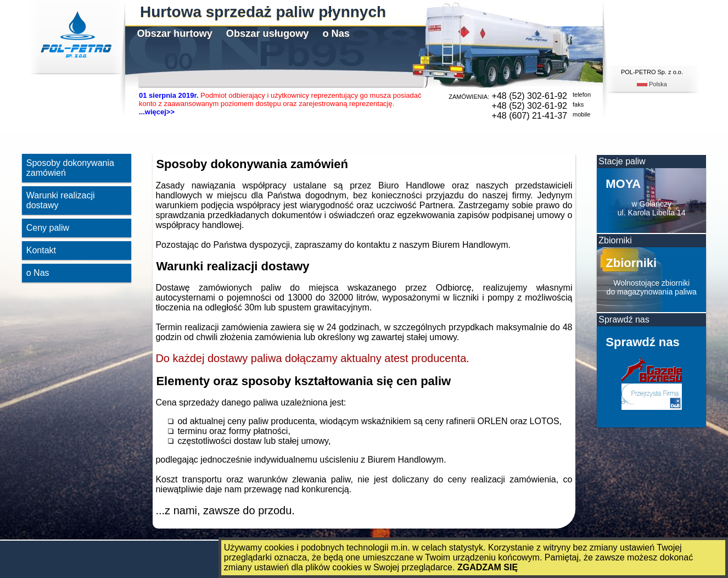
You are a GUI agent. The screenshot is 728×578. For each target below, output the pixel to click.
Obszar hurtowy (174, 34)
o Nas (336, 34)
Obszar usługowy (268, 34)
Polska (652, 84)
